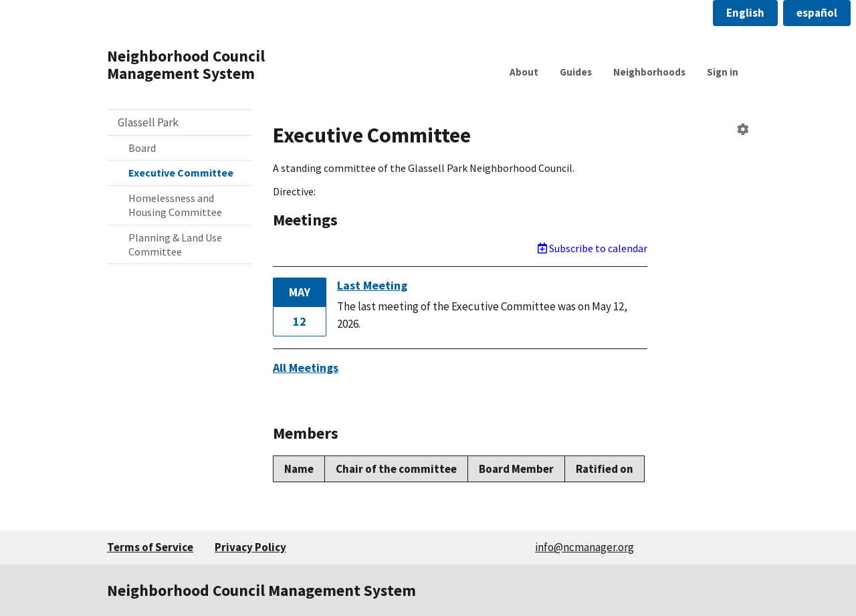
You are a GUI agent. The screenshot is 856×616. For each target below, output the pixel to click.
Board (142, 148)
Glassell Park (148, 122)
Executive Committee (181, 173)
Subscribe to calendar (593, 248)
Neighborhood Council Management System (186, 65)
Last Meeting (372, 285)
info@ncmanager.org (584, 547)
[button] (745, 13)
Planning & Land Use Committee (175, 244)
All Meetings (306, 368)
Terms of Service (150, 547)
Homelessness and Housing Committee (175, 205)
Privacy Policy (250, 547)
